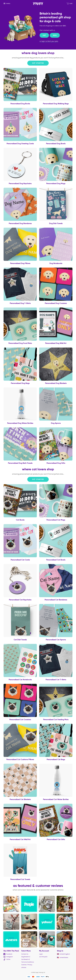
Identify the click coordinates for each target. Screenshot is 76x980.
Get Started (38, 63)
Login (41, 954)
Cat (44, 35)
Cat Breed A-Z (26, 959)
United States (63, 957)
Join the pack (43, 957)
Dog (55, 35)
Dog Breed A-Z (26, 957)
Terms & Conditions (28, 962)
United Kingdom (63, 954)
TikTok (7, 959)
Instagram (8, 957)
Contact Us (25, 954)
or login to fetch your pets (49, 41)
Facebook (8, 954)
